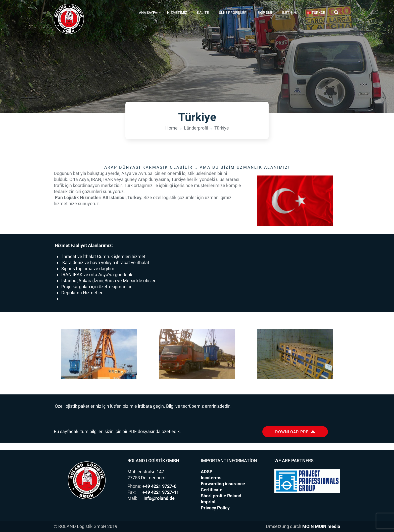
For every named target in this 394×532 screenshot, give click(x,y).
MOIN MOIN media (321, 526)
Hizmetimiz (177, 13)
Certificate (212, 490)
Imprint (208, 502)
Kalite (203, 13)
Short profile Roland (221, 496)
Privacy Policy (215, 508)
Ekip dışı (265, 13)
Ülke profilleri (233, 13)
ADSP (207, 472)
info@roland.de (159, 498)
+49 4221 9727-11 (161, 492)
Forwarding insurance (223, 484)
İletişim (289, 13)
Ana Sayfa (148, 13)
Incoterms (211, 478)
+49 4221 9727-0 (159, 486)
